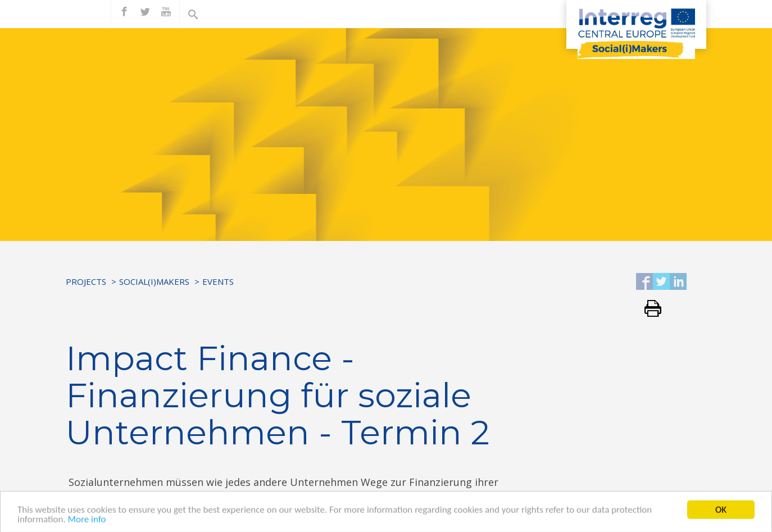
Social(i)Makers (154, 281)
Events (218, 281)
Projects (86, 281)
